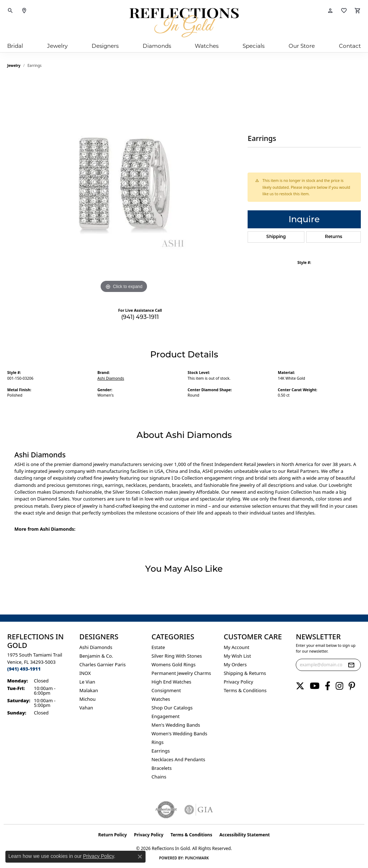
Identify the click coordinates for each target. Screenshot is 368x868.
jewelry (14, 65)
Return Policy (112, 835)
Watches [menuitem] (161, 699)
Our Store (302, 46)
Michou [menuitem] (88, 699)
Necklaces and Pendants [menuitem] (178, 759)
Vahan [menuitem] (86, 708)
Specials (254, 46)
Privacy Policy (238, 682)
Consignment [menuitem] (166, 690)
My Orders (235, 664)
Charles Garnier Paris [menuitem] (103, 664)
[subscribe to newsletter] (351, 665)
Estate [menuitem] (158, 647)
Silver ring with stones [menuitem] (177, 656)
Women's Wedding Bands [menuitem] (180, 734)
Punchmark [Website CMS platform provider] (197, 858)
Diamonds (157, 46)
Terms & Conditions (245, 690)
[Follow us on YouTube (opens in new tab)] (315, 686)
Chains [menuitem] (159, 777)
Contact (350, 46)
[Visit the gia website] (199, 810)
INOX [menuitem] (85, 673)
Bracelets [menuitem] (162, 768)
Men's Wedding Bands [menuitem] (176, 725)
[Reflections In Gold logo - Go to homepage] (184, 23)
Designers (105, 46)
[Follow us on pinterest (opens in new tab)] (352, 686)
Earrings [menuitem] (161, 751)
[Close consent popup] (140, 856)
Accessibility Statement (244, 835)
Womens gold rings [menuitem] (174, 664)
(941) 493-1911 (140, 317)
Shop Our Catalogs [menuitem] (172, 708)
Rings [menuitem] (158, 742)
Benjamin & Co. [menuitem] (96, 656)
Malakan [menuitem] (89, 690)
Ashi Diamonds (111, 378)
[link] (24, 11)
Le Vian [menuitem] (87, 682)
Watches (207, 46)
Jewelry (57, 46)
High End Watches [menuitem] (172, 682)
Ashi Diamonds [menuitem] (96, 647)
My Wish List (237, 656)
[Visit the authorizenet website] (166, 810)
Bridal (15, 46)
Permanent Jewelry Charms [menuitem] (181, 673)
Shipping (276, 237)
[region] (124, 187)
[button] (10, 11)
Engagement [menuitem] (166, 716)
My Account (236, 647)
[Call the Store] (24, 669)
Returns (333, 237)
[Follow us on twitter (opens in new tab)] (300, 686)
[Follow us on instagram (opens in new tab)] (339, 686)
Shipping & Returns (245, 673)
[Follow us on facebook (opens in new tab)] (328, 686)
